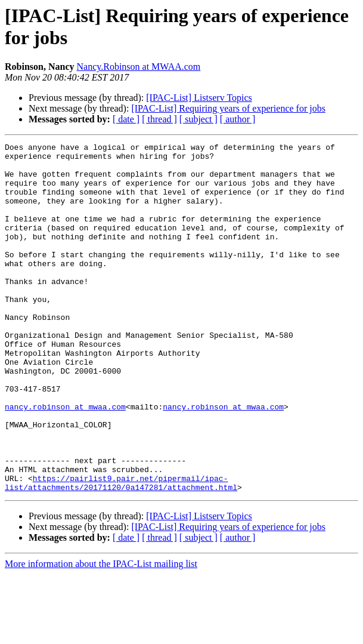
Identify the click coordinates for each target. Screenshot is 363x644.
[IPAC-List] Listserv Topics (199, 98)
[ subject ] (198, 119)
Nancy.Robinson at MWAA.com (138, 67)
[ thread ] (159, 119)
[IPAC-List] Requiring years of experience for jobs (228, 108)
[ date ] (126, 119)
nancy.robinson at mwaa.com (65, 460)
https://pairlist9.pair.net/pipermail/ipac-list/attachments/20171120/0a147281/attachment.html (121, 551)
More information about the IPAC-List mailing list (101, 634)
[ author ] (238, 119)
